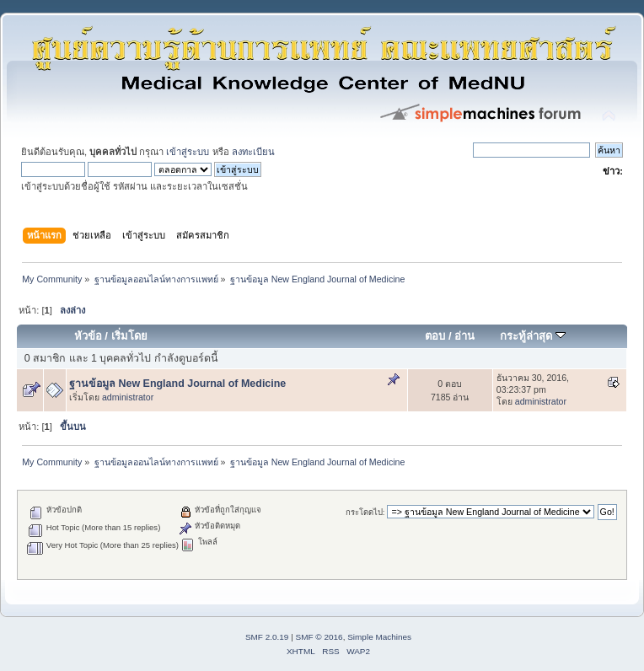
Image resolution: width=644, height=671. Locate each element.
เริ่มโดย (129, 336)
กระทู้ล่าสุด (533, 336)
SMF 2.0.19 (267, 637)
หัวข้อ (88, 336)
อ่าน (464, 336)
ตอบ (435, 336)
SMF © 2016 (319, 637)
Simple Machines (379, 637)
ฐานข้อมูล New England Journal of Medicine (177, 384)
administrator (128, 397)
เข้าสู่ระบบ (188, 152)
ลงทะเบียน (253, 152)
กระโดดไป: (365, 512)
